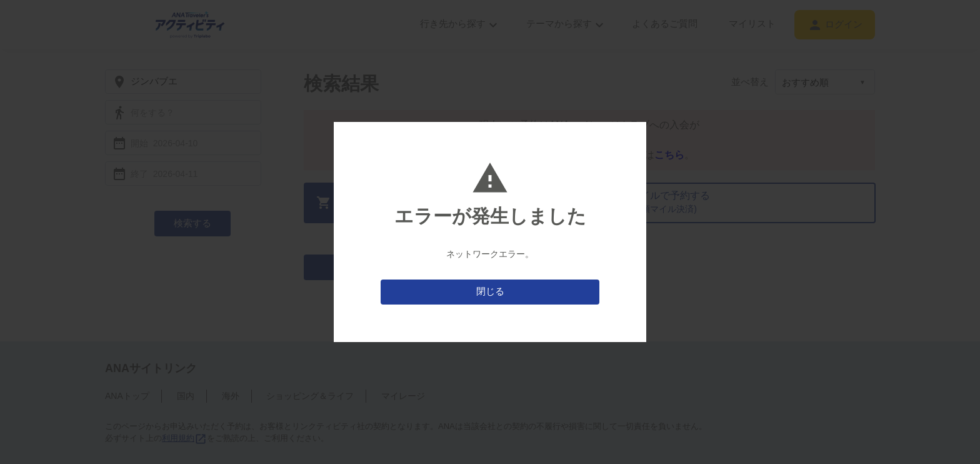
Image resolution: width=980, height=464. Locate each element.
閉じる (490, 291)
